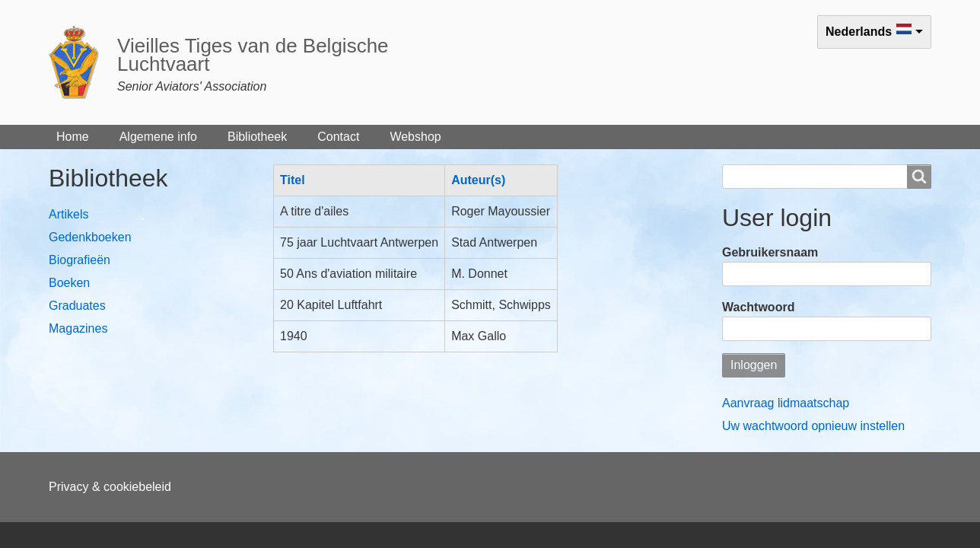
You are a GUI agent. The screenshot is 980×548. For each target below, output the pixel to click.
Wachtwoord (758, 307)
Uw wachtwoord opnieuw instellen (813, 426)
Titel (299, 180)
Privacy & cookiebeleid (110, 487)
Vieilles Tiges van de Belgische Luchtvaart (253, 55)
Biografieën (80, 260)
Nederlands (859, 32)
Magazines (78, 328)
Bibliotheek (257, 137)
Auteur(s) (478, 180)
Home (73, 137)
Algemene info (158, 137)
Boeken (69, 283)
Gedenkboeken (90, 237)
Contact (338, 137)
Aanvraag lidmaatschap (786, 403)
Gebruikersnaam (770, 252)
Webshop (415, 137)
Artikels (68, 214)
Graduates (77, 306)
